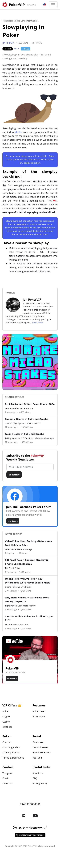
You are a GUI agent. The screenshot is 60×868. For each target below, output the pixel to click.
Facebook (38, 743)
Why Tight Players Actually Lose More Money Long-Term (27, 600)
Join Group (13, 521)
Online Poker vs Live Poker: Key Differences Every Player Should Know (28, 581)
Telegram (7, 773)
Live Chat (7, 784)
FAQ (35, 779)
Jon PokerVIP (8, 43)
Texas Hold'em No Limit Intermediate (20, 21)
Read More (38, 323)
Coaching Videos (11, 748)
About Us (38, 773)
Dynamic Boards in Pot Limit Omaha (27, 419)
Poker (6, 712)
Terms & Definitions (13, 758)
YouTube (37, 758)
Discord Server (40, 748)
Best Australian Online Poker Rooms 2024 (30, 404)
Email (5, 779)
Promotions (39, 717)
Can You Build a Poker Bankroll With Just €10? (29, 619)
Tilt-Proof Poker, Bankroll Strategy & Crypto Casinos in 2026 (26, 562)
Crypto (6, 717)
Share (17, 49)
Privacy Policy (40, 784)
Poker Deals (39, 712)
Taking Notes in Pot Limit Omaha (25, 434)
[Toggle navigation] (53, 5)
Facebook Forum (42, 753)
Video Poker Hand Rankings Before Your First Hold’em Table (29, 543)
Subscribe (14, 475)
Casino (6, 722)
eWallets (7, 727)
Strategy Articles (11, 753)
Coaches (7, 743)
